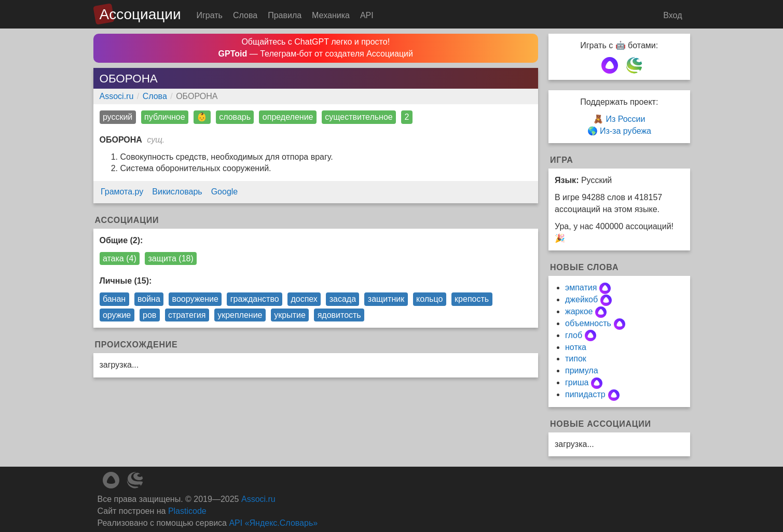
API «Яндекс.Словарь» (273, 523)
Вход (672, 15)
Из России (625, 119)
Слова (245, 15)
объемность (588, 323)
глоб (574, 335)
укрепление (240, 315)
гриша (577, 382)
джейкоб (581, 299)
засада (343, 299)
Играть (210, 15)
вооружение (195, 299)
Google (225, 192)
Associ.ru (117, 96)
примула (582, 370)
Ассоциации (140, 14)
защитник (386, 299)
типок (576, 359)
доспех (304, 299)
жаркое (579, 311)
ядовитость (339, 315)
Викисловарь (177, 192)
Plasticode (187, 511)
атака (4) (120, 258)
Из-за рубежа (626, 131)
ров (149, 315)
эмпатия (581, 288)
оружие (117, 315)
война (149, 299)
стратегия (187, 315)
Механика (331, 15)
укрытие (290, 315)
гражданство (255, 299)
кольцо (429, 299)
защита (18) (171, 258)
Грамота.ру (122, 192)
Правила (285, 15)
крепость (472, 299)
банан (114, 299)
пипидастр (585, 394)
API (367, 15)
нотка (576, 347)
